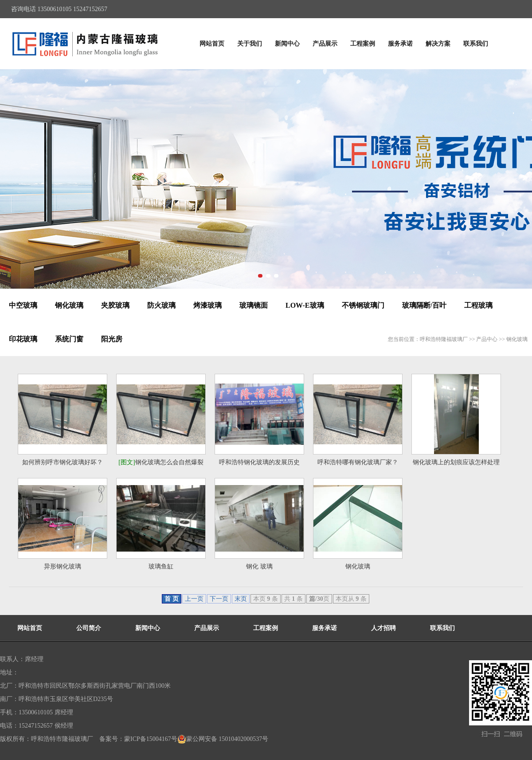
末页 (241, 599)
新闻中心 (287, 44)
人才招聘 (383, 628)
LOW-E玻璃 (305, 305)
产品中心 (487, 339)
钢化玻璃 (69, 305)
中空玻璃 (23, 305)
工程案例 (363, 44)
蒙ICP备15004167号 (151, 739)
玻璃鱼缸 (161, 566)
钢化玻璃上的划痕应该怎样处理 (456, 462)
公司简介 (89, 628)
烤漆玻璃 (207, 305)
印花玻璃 (23, 339)
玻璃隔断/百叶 (424, 305)
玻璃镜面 (254, 305)
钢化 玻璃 (259, 566)
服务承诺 (400, 44)
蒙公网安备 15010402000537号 (223, 739)
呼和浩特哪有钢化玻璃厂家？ (358, 462)
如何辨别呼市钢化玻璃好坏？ (63, 462)
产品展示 (325, 44)
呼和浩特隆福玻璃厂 (444, 339)
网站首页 (212, 44)
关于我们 (250, 44)
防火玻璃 (161, 305)
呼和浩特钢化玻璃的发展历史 (259, 462)
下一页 (219, 599)
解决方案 (438, 44)
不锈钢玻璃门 (363, 305)
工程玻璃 (478, 305)
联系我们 (476, 44)
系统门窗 (69, 339)
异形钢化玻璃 (63, 566)
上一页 (194, 599)
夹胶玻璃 (115, 305)
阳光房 (112, 339)
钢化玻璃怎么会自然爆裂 (161, 462)
